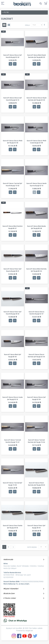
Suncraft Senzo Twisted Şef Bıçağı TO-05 (13, 484)
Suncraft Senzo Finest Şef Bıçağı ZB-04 (36, 527)
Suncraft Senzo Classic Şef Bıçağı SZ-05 (37, 398)
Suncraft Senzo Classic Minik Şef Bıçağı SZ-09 (13, 142)
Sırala (27, 25)
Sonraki (13, 547)
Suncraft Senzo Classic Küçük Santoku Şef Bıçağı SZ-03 (37, 99)
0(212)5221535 (9, 575)
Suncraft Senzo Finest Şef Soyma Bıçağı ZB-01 (13, 270)
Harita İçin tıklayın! (10, 568)
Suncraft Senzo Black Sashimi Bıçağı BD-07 (13, 227)
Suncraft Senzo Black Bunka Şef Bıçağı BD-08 (36, 227)
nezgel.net (29, 631)
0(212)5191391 (8, 577)
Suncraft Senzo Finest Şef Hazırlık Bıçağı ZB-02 (13, 313)
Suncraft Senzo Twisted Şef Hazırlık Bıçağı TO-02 (13, 185)
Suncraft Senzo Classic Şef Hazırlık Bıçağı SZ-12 (13, 99)
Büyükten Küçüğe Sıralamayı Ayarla (44, 25)
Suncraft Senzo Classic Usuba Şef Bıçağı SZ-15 (13, 398)
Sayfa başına (32, 547)
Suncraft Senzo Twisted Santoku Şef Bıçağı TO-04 (36, 441)
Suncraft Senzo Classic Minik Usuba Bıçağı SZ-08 (37, 142)
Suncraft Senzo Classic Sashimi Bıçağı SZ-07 (37, 313)
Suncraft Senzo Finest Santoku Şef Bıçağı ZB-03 (37, 484)
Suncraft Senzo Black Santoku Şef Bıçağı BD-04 (36, 270)
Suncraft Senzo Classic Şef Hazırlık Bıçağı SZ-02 (13, 56)
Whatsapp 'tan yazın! (23, 575)
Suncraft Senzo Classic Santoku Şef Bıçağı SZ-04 (36, 356)
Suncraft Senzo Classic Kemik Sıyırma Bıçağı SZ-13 (36, 185)
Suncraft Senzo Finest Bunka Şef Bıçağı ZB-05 (13, 527)
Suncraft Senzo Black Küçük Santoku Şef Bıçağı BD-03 (37, 56)
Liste (9, 25)
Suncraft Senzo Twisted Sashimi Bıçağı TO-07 (13, 441)
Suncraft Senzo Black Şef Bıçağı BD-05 (13, 356)
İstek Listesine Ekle (15, 64)
